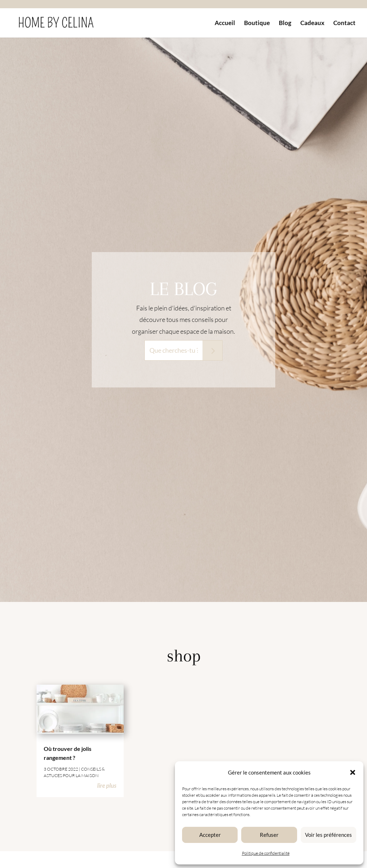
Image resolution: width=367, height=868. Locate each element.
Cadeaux (312, 23)
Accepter (210, 835)
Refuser (269, 835)
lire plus (107, 785)
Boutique (257, 23)
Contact (344, 23)
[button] (353, 772)
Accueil (225, 23)
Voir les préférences (328, 835)
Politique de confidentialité (266, 853)
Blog (285, 23)
